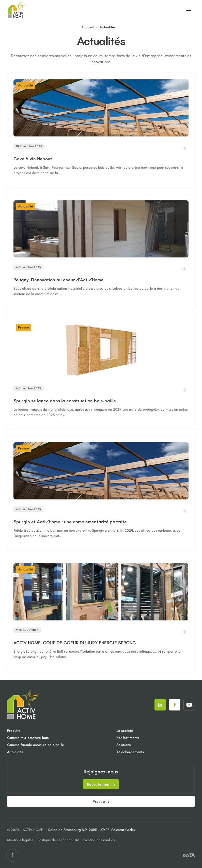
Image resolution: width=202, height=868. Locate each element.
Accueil (88, 27)
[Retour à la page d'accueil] (23, 705)
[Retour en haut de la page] (13, 855)
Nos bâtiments (128, 738)
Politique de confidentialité (58, 840)
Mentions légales (20, 840)
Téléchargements (130, 752)
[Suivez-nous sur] (160, 705)
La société (125, 731)
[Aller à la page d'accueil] (18, 10)
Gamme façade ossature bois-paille (29, 745)
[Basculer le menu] (189, 10)
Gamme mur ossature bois (28, 738)
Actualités (15, 752)
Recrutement (101, 784)
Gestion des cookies (99, 840)
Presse (101, 801)
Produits (14, 731)
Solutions (123, 745)
